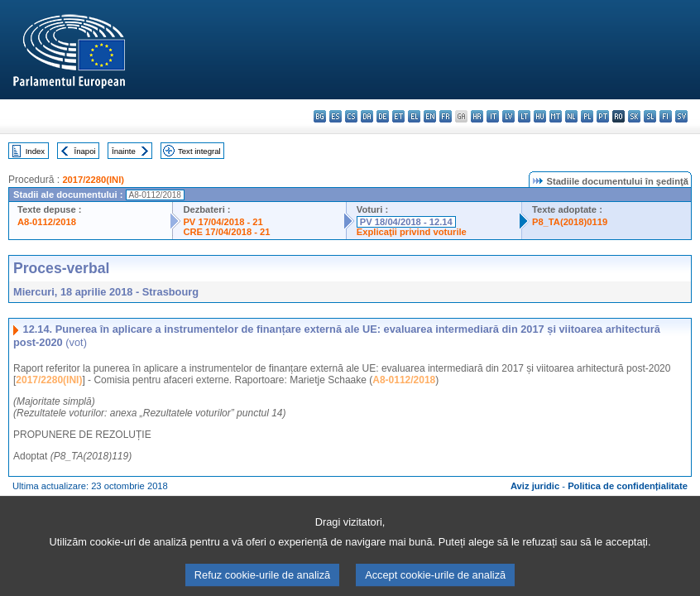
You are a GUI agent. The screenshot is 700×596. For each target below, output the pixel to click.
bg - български (320, 116)
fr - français (446, 116)
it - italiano (493, 116)
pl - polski (587, 116)
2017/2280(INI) (93, 180)
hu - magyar (540, 116)
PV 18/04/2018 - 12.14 (406, 222)
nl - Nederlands (571, 116)
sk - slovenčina (634, 116)
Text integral (199, 151)
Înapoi (85, 151)
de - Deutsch (383, 116)
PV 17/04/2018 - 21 (223, 222)
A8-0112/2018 (47, 222)
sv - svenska (681, 116)
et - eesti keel (398, 116)
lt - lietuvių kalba (524, 116)
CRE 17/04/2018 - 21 (226, 232)
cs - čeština (351, 116)
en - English (430, 116)
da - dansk (367, 116)
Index (35, 151)
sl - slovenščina (650, 116)
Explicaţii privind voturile (412, 232)
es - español (336, 116)
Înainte (124, 151)
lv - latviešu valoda (508, 116)
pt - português (603, 116)
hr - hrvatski (477, 116)
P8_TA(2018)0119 (570, 222)
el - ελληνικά (414, 116)
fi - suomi (666, 116)
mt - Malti (556, 116)
